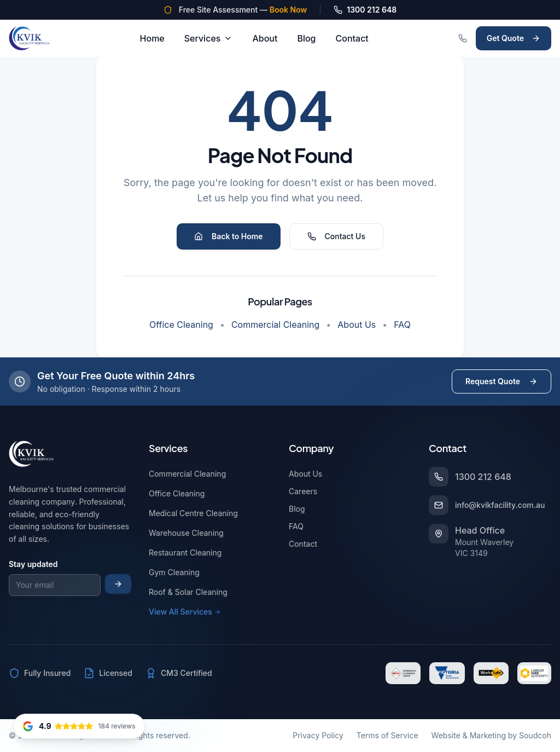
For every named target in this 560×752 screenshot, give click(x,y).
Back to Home (229, 236)
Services (209, 38)
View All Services (185, 612)
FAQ (402, 325)
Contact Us (336, 236)
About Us (357, 325)
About (265, 38)
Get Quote (514, 38)
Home (152, 38)
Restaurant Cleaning (187, 553)
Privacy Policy (318, 735)
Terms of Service (387, 735)
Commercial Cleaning (275, 325)
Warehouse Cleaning (188, 533)
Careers (303, 491)
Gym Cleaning (176, 572)
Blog (306, 38)
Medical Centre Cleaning (196, 513)
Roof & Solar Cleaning (190, 592)
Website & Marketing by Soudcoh (491, 735)
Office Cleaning (181, 325)
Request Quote (501, 381)
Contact (352, 38)
